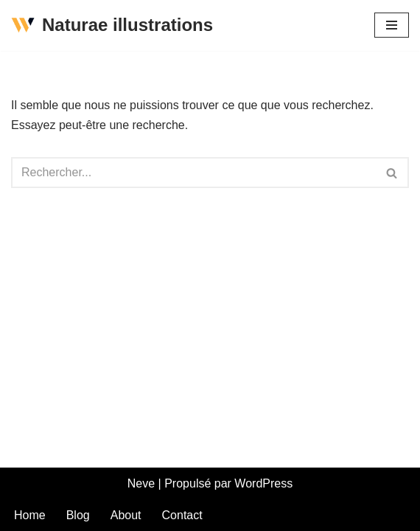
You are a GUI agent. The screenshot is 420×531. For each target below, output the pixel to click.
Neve (141, 483)
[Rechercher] (193, 173)
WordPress (263, 483)
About (126, 515)
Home (30, 515)
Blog (78, 515)
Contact (182, 515)
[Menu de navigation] (392, 25)
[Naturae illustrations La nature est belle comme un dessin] (112, 25)
